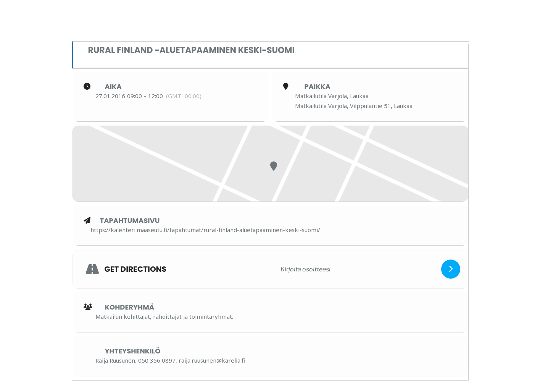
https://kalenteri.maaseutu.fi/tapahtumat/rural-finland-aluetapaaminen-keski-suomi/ (205, 230)
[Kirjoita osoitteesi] (306, 269)
